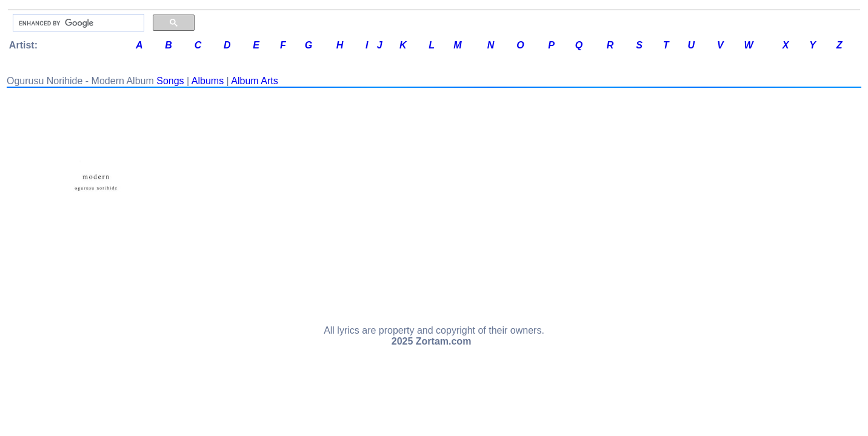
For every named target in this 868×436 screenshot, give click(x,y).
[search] (77, 23)
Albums (208, 81)
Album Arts (254, 81)
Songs (170, 81)
